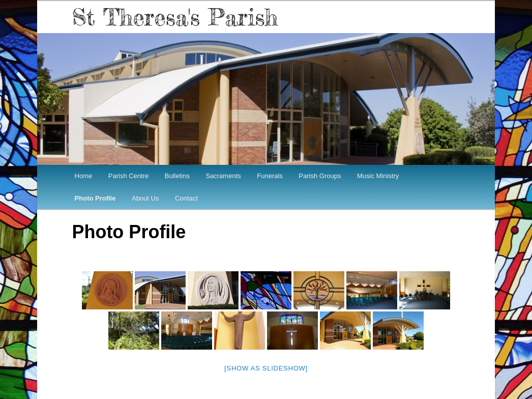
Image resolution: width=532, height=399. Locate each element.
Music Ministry (378, 176)
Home (84, 176)
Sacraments (223, 176)
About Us (145, 198)
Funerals (270, 176)
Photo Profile (95, 198)
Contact (186, 198)
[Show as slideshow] (266, 368)
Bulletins (177, 176)
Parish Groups (320, 176)
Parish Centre (128, 176)
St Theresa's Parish (175, 17)
